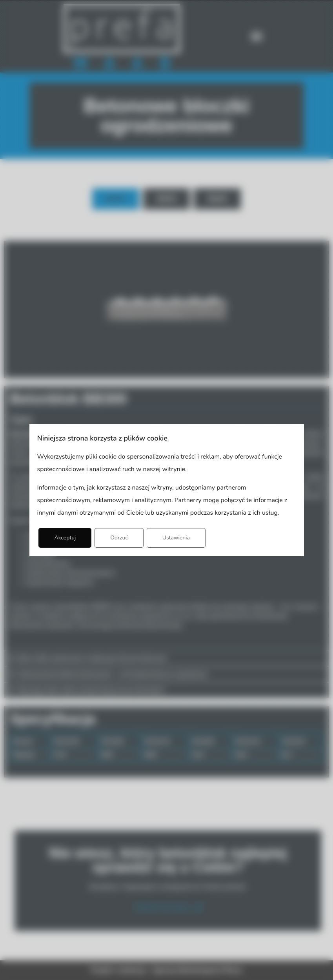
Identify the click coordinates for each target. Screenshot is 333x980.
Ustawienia (176, 538)
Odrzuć (119, 538)
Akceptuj (65, 538)
